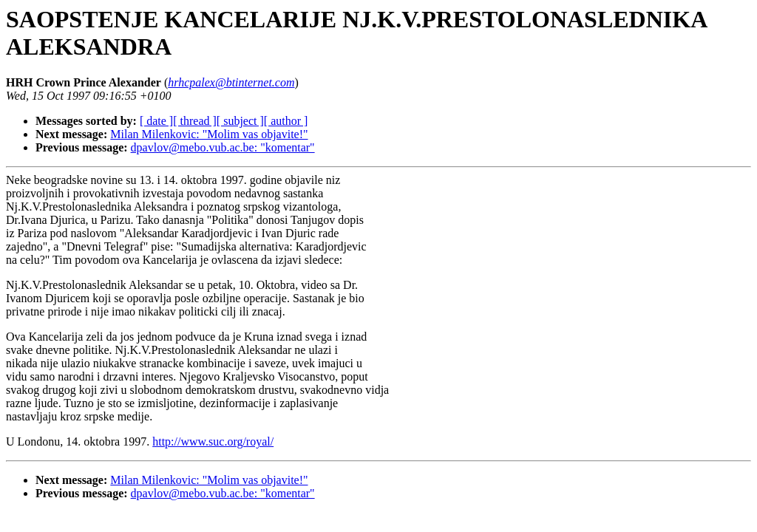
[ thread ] (195, 121)
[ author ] (286, 121)
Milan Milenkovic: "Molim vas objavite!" (209, 134)
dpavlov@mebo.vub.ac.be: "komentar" (223, 147)
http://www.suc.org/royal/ (213, 441)
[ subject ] (240, 121)
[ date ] (156, 121)
